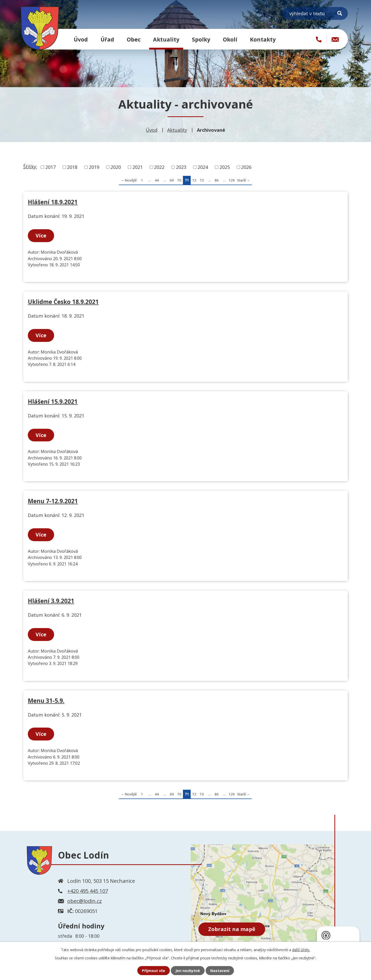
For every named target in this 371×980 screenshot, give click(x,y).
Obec (134, 39)
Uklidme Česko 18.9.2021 (63, 302)
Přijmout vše (154, 971)
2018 (72, 167)
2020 (116, 167)
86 (217, 180)
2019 (94, 167)
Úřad (107, 39)
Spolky (201, 39)
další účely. (301, 950)
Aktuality (166, 39)
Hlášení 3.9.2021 (51, 601)
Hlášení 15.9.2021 (53, 402)
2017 (50, 167)
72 (194, 180)
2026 (246, 167)
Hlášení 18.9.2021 (53, 202)
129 (232, 180)
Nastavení (220, 971)
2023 (181, 167)
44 (157, 180)
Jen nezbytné (188, 971)
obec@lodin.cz (85, 901)
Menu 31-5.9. (46, 701)
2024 (203, 167)
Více (41, 236)
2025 (225, 167)
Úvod (81, 39)
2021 (138, 167)
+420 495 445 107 (88, 891)
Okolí (230, 39)
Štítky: (30, 167)
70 (179, 180)
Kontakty (263, 39)
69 (172, 180)
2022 (159, 167)
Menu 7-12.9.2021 (53, 501)
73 (202, 180)
